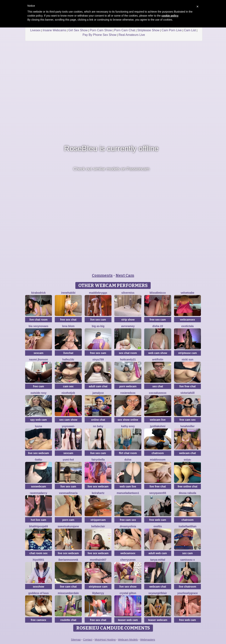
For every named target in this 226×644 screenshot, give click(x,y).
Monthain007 (98, 560)
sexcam (39, 353)
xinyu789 (98, 359)
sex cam (187, 553)
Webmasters (148, 640)
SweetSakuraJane (68, 526)
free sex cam (158, 320)
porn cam (68, 520)
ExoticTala (187, 326)
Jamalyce (98, 393)
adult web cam (158, 553)
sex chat (158, 386)
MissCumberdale (68, 593)
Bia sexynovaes (39, 326)
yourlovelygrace (187, 593)
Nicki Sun (187, 359)
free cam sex (187, 420)
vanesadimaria (68, 493)
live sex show (128, 587)
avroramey (128, 326)
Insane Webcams (54, 30)
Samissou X (187, 560)
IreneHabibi (68, 293)
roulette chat (68, 620)
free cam (39, 386)
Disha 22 (158, 326)
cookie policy (170, 16)
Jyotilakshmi (158, 426)
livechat (68, 353)
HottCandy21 (128, 359)
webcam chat (188, 453)
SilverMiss (128, 293)
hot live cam (39, 520)
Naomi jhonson (39, 359)
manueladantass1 (128, 493)
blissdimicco (158, 293)
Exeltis (158, 526)
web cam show (158, 353)
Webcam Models (128, 640)
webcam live (158, 420)
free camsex (39, 620)
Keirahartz (98, 493)
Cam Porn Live (172, 30)
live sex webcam (38, 453)
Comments (102, 275)
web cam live (128, 486)
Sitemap (76, 640)
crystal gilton (128, 593)
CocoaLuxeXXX (158, 393)
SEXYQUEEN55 (158, 493)
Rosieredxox (128, 393)
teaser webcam (158, 620)
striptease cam (188, 353)
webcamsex (187, 320)
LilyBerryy (98, 593)
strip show (128, 320)
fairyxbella (98, 460)
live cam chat (68, 587)
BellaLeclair (98, 526)
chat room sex (39, 553)
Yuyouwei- (68, 426)
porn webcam (128, 386)
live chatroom (187, 587)
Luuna (39, 426)
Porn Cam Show (101, 30)
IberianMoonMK (68, 560)
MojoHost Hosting (105, 640)
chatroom (158, 453)
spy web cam (39, 420)
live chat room (39, 320)
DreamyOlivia (128, 526)
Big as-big (98, 326)
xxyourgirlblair (158, 593)
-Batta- (39, 460)
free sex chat (68, 320)
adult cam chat (98, 386)
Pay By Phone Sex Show (99, 35)
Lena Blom (68, 326)
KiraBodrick (39, 293)
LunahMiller (187, 426)
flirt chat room (128, 453)
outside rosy (39, 393)
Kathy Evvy (128, 426)
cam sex (68, 386)
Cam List (190, 30)
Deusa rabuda (187, 493)
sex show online (128, 420)
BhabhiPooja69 (39, 526)
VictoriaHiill (188, 393)
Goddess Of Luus (39, 593)
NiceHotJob (68, 393)
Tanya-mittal (158, 560)
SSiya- (188, 460)
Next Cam (125, 275)
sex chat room (128, 353)
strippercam (98, 520)
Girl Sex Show (78, 30)
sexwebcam (39, 486)
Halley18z (68, 359)
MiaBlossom (158, 460)
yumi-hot (68, 460)
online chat (98, 420)
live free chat (188, 386)
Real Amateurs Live (132, 35)
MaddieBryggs (98, 293)
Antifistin (158, 359)
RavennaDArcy (39, 493)
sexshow (39, 587)
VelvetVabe (188, 293)
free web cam (158, 520)
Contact (88, 640)
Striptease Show (148, 30)
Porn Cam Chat (125, 30)
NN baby (98, 426)
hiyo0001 (38, 560)
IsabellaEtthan (187, 526)
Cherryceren (128, 560)
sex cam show (68, 420)
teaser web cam (128, 620)
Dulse (128, 460)
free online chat (187, 486)
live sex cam (98, 320)
